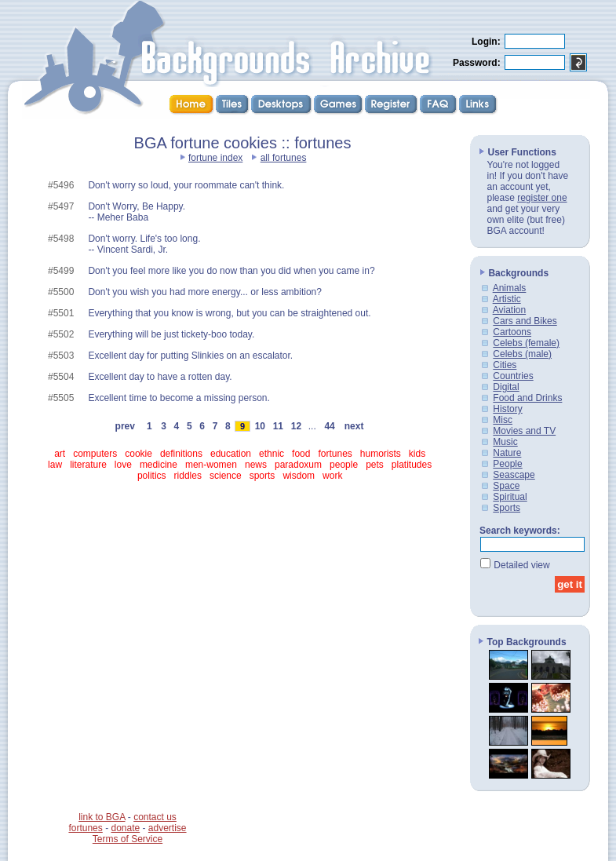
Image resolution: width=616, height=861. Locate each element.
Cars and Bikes (525, 321)
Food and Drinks (527, 398)
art (60, 454)
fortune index (215, 158)
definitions (181, 454)
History (507, 409)
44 (330, 426)
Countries (513, 376)
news (256, 465)
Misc (503, 420)
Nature (507, 453)
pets (375, 465)
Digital (506, 387)
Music (505, 442)
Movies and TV (524, 431)
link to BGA (102, 817)
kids (417, 454)
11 (278, 426)
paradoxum (298, 465)
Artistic (507, 299)
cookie (139, 454)
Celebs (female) (526, 343)
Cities (505, 365)
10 (260, 426)
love (123, 465)
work (332, 476)
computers (95, 454)
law (55, 465)
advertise (168, 828)
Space (506, 486)
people (344, 465)
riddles (188, 476)
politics (152, 476)
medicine (159, 465)
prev (125, 426)
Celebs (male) (522, 354)
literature (88, 465)
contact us (155, 817)
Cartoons (512, 332)
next (354, 426)
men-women (211, 465)
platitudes (412, 465)
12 (296, 426)
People (507, 464)
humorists (381, 454)
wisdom (299, 476)
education (231, 454)
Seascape (514, 475)
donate (125, 828)
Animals (510, 288)
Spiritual (510, 497)
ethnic (272, 454)
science (226, 476)
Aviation (509, 310)
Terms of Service (128, 839)
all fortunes (284, 158)
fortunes (335, 454)
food (301, 454)
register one (542, 198)
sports (262, 476)
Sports (507, 508)
